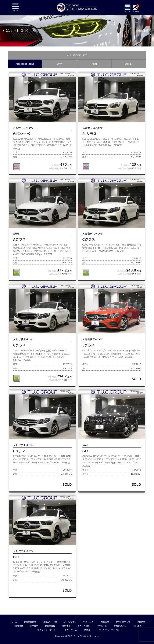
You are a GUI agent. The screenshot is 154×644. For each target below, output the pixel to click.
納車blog (88, 630)
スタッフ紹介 (84, 626)
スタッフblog (71, 630)
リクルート (102, 626)
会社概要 (137, 626)
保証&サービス (50, 622)
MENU (15, 7)
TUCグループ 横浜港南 (77, 7)
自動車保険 (50, 626)
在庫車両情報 (30, 622)
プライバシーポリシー (47, 630)
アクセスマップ (123, 622)
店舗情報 (105, 622)
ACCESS (136, 12)
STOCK (128, 12)
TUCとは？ (88, 622)
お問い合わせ (120, 626)
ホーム (14, 622)
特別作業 (19, 626)
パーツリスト (70, 622)
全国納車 (141, 622)
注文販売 (34, 626)
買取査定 (66, 626)
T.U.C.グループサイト (109, 630)
